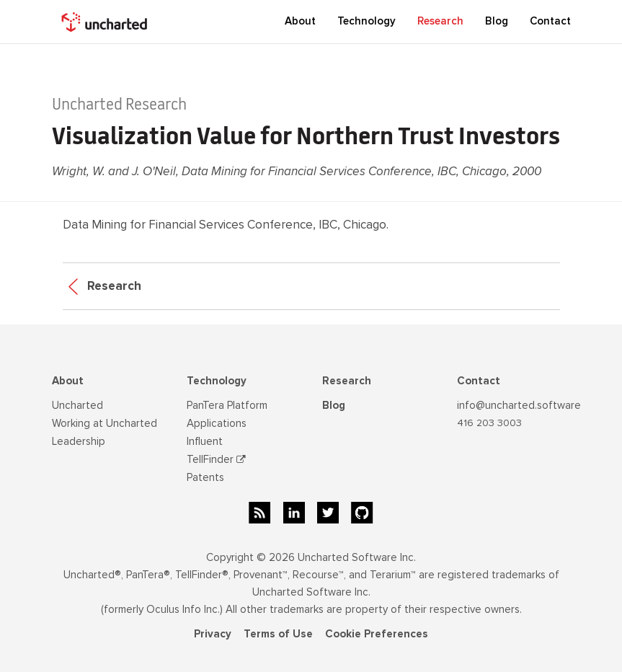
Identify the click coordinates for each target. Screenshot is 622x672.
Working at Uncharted (105, 423)
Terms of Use (278, 634)
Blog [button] (497, 21)
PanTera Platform (227, 405)
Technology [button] (366, 21)
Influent (205, 441)
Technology (217, 381)
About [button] (300, 21)
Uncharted (77, 405)
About (68, 381)
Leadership (79, 441)
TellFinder (216, 459)
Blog (334, 405)
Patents (205, 477)
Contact (550, 21)
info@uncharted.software (519, 405)
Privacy (213, 634)
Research (440, 21)
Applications (217, 423)
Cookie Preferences (377, 634)
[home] (106, 22)
